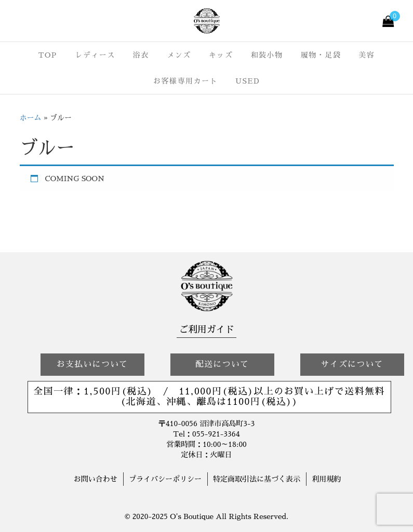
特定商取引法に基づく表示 (257, 479)
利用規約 (326, 479)
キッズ (221, 55)
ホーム (31, 118)
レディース (95, 55)
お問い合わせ (96, 479)
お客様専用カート (185, 81)
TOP (48, 55)
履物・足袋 (321, 55)
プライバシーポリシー (165, 479)
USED (248, 81)
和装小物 (267, 55)
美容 (367, 55)
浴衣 (141, 55)
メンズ (179, 55)
